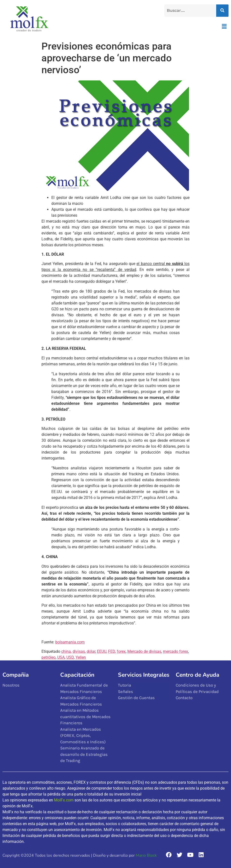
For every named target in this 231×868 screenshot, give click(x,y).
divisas (79, 651)
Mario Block (146, 855)
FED (112, 651)
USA (61, 657)
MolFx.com (64, 800)
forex (121, 651)
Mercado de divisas (144, 651)
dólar (91, 651)
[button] (224, 26)
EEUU (102, 651)
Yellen (81, 657)
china (66, 651)
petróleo (48, 657)
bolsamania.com (70, 642)
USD (70, 657)
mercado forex (175, 651)
